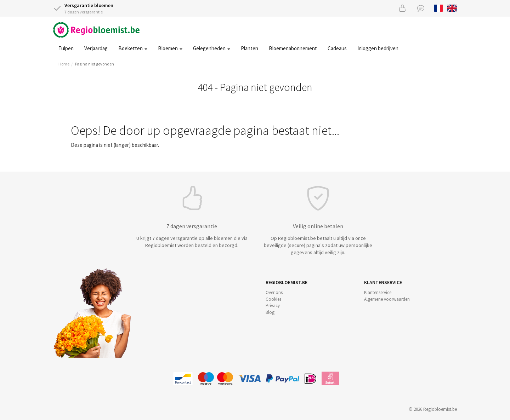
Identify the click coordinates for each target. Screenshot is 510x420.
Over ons (274, 292)
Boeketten (133, 48)
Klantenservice (378, 292)
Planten (250, 48)
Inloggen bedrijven (378, 48)
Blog (270, 312)
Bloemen (170, 48)
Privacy (273, 306)
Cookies (273, 299)
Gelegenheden (212, 48)
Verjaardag (96, 48)
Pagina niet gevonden (95, 64)
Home (64, 64)
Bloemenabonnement (293, 48)
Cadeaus (337, 48)
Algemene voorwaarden (387, 299)
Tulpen (66, 48)
